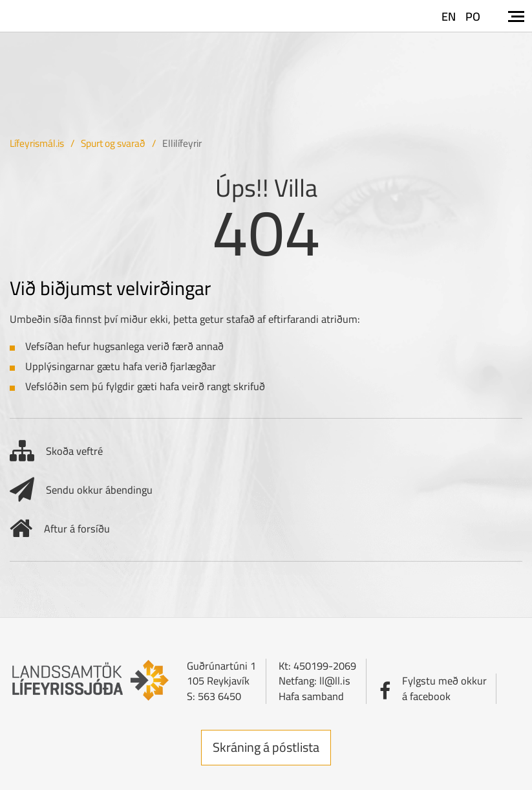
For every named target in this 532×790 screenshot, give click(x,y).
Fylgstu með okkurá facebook (444, 688)
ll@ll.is (335, 681)
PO (473, 16)
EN (449, 16)
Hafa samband (311, 696)
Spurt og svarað (113, 143)
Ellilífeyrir (182, 143)
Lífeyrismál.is (37, 143)
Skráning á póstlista (266, 747)
